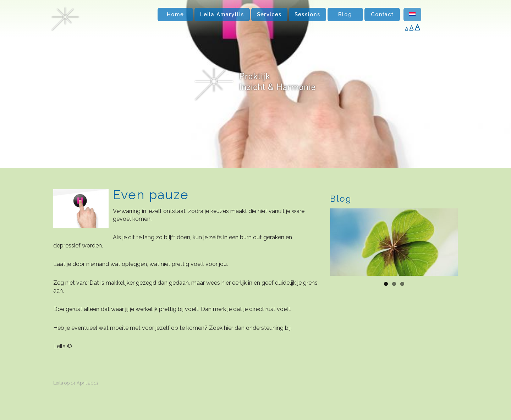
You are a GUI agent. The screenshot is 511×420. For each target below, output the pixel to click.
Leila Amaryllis (222, 15)
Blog (345, 15)
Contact (382, 15)
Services (269, 15)
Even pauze (151, 195)
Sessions (307, 15)
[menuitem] (412, 15)
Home (175, 15)
